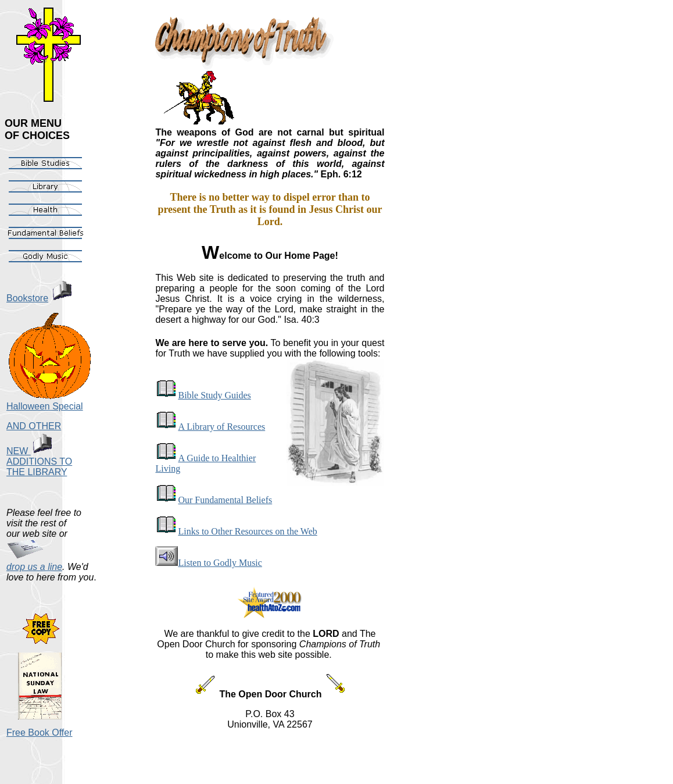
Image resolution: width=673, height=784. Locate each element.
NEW (30, 451)
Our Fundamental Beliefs (214, 500)
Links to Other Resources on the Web (236, 531)
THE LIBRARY (37, 472)
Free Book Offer (40, 733)
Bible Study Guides (203, 395)
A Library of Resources (210, 427)
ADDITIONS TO (39, 462)
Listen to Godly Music (208, 563)
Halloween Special (45, 406)
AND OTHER (34, 426)
